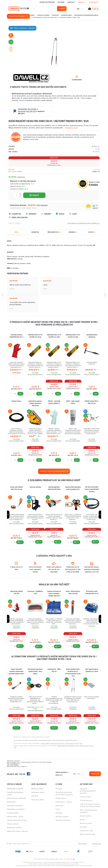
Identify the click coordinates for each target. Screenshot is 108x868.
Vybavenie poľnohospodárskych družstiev (88, 791)
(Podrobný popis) (71, 128)
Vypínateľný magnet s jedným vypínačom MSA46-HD (35, 403)
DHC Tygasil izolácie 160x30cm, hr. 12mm (92, 670)
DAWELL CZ (96, 146)
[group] (16, 515)
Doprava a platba (38, 800)
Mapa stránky (83, 844)
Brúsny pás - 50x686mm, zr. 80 (35, 592)
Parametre (35, 232)
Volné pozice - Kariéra (64, 802)
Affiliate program (62, 817)
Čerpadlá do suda (86, 831)
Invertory (55, 15)
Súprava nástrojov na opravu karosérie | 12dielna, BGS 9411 (54, 594)
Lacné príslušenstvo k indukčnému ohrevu (65, 740)
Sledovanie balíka (38, 792)
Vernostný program (47, 2)
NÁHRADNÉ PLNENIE (15, 789)
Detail (16, 728)
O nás (58, 809)
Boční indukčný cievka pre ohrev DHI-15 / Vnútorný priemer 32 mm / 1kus (73, 672)
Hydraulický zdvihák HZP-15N (16, 592)
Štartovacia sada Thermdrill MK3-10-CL (92, 592)
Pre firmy (61, 2)
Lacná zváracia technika (21, 740)
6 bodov (93, 184)
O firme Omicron (86, 800)
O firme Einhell (85, 797)
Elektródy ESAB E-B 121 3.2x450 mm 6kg (73, 336)
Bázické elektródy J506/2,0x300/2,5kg (54, 488)
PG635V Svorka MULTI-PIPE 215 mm (92, 402)
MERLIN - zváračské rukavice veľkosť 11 (54, 402)
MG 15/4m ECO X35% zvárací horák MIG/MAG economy (92, 489)
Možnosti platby (37, 789)
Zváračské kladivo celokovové (92, 336)
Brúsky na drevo (86, 823)
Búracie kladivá (86, 816)
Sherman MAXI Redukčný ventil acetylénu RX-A (73, 488)
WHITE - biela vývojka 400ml (73, 402)
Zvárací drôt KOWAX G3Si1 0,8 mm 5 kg (16, 488)
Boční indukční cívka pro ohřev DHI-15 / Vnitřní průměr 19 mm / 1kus (62, 743)
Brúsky (82, 820)
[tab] (73, 232)
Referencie (60, 806)
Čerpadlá (83, 827)
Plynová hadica (16, 401)
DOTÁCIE (35, 796)
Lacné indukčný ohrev (45, 740)
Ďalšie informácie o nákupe (17, 831)
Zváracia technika (43, 15)
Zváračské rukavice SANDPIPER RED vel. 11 (16, 336)
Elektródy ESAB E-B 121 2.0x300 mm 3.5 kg (35, 336)
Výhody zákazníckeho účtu (17, 820)
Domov (32, 15)
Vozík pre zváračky (35, 487)
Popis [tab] (16, 232)
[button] (3, 295)
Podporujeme (61, 798)
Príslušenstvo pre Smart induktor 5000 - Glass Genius (35, 671)
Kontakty (71, 2)
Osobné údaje (97, 844)
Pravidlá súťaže (13, 813)
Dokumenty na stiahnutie (16, 798)
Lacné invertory (33, 740)
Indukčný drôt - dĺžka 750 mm (54, 670)
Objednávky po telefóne (16, 809)
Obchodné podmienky (15, 806)
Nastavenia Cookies (14, 828)
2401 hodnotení (42, 205)
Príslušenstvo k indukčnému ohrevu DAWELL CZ (83, 223)
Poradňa (59, 789)
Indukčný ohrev (67, 15)
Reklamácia (11, 802)
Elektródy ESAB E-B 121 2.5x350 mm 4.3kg (54, 336)
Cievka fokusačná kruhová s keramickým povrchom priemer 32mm (16, 671)
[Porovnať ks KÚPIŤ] (12, 542)
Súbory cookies (13, 824)
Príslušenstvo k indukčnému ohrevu (86, 15)
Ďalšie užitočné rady (87, 834)
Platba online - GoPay (15, 817)
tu (74, 859)
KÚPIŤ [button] (21, 542)
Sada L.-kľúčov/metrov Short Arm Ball (73, 592)
